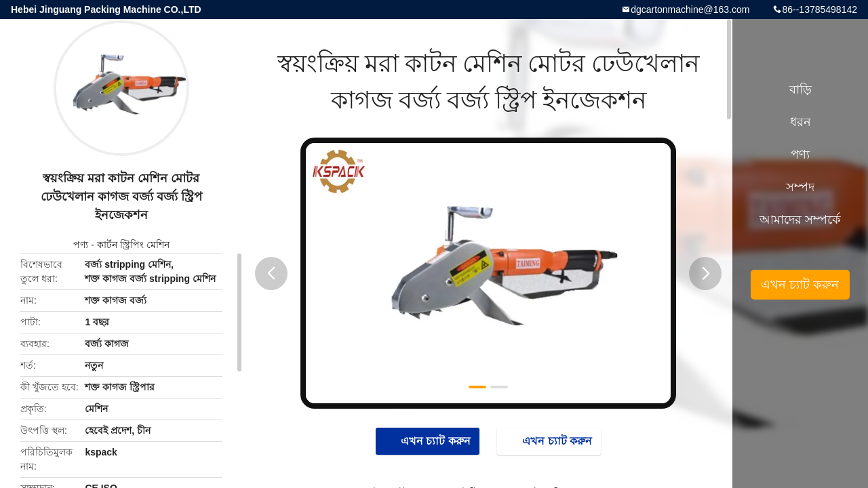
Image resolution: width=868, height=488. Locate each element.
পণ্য (81, 245)
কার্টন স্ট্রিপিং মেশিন (133, 245)
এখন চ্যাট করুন (429, 441)
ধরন (801, 122)
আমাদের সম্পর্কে (800, 220)
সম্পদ (800, 187)
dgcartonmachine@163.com (690, 9)
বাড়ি (801, 89)
